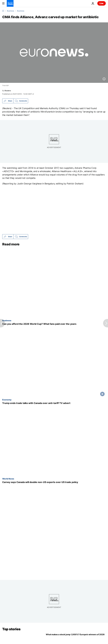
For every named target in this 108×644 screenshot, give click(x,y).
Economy (7, 400)
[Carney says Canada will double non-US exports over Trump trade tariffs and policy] (54, 482)
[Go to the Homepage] (10, 3)
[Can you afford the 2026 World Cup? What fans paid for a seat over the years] (54, 324)
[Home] (3, 11)
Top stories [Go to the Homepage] (11, 629)
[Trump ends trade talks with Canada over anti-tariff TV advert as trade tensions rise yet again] (54, 403)
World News (8, 479)
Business (11, 11)
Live (102, 3)
